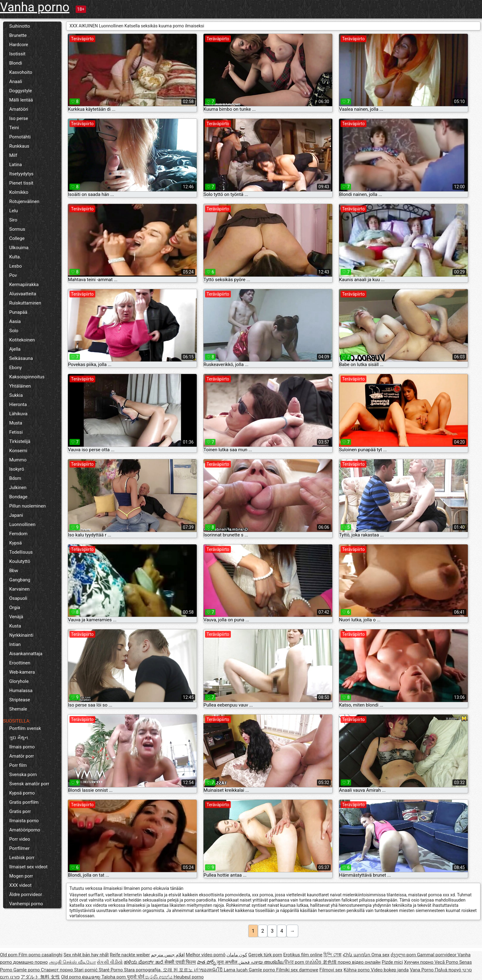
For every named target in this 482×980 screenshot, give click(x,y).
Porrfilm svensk (25, 728)
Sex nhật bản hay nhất (86, 955)
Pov (13, 275)
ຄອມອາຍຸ (92, 977)
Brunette (18, 35)
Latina (16, 165)
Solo (14, 331)
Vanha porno (35, 7)
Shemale (18, 709)
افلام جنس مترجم (168, 955)
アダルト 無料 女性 (40, 977)
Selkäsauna (21, 358)
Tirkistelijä (20, 441)
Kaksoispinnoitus (27, 377)
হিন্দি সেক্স (332, 955)
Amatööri (19, 109)
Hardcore (19, 45)
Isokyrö (17, 469)
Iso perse (19, 118)
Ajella (15, 349)
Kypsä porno (22, 793)
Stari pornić (86, 970)
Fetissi (16, 432)
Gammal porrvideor (437, 955)
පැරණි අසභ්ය (159, 977)
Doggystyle (21, 91)
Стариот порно (57, 970)
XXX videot (20, 885)
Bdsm (15, 478)
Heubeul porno (189, 977)
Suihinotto (20, 26)
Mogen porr (21, 876)
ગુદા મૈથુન (19, 738)
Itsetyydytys (21, 174)
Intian (15, 644)
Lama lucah (236, 970)
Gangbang (20, 580)
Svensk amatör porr (29, 784)
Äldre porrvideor (26, 894)
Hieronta (18, 404)
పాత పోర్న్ (207, 962)
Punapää (18, 312)
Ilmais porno (22, 747)
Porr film (18, 765)
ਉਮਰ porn (295, 962)
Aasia (15, 321)
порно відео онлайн (359, 962)
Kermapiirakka (24, 285)
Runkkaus (19, 146)
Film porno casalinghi (40, 955)
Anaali (16, 82)
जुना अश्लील (228, 962)
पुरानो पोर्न (136, 977)
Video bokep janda (390, 970)
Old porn (9, 955)
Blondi (16, 63)
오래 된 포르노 (178, 970)
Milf (13, 155)
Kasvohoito (21, 72)
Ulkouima (19, 248)
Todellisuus (21, 552)
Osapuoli (18, 598)
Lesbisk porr (22, 858)
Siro (13, 220)
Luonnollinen (22, 524)
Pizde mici (392, 962)
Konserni (18, 451)
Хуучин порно (419, 962)
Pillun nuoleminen (28, 506)
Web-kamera (22, 672)
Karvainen (19, 589)
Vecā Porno (447, 962)
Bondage (18, 497)
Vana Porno (422, 970)
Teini (14, 128)
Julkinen (18, 488)
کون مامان (237, 955)
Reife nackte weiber (130, 955)
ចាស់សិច (314, 962)
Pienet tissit (21, 183)
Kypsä (16, 543)
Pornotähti (20, 137)
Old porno (72, 977)
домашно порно (31, 962)
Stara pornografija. (143, 970)
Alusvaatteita (23, 294)
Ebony (16, 368)
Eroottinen (20, 663)
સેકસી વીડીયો (110, 962)
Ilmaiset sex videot (28, 867)
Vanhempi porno (26, 904)
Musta (16, 423)
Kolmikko (19, 192)
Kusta (15, 626)
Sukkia (16, 395)
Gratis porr (20, 811)
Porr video (20, 839)
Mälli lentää (21, 100)
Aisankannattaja (26, 654)
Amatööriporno (25, 830)
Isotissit (17, 54)
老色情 (330, 962)
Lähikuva (18, 414)
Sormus (17, 229)
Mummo (18, 460)
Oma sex (380, 955)
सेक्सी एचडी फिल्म (180, 962)
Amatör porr (22, 756)
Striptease (20, 700)
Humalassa (21, 691)
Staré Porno (111, 970)
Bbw (14, 571)
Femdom (18, 534)
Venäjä (16, 617)
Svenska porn (23, 775)
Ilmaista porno (24, 821)
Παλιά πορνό (448, 970)
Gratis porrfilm (24, 802)
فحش (245, 962)
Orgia (15, 608)
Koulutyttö (20, 561)
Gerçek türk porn (265, 955)
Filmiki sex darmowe (297, 970)
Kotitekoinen (22, 340)
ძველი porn (404, 955)
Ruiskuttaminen (25, 303)
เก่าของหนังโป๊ (209, 970)
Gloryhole (19, 681)
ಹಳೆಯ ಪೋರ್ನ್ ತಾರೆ (144, 962)
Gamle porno (27, 970)
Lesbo (16, 266)
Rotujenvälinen (24, 201)
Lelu (14, 211)
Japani (16, 515)
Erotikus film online (303, 955)
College (17, 238)
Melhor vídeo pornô (206, 955)
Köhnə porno (357, 970)
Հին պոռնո (357, 955)
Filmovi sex (331, 970)
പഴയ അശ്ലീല (268, 962)
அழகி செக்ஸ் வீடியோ (72, 962)
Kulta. (15, 257)
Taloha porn (114, 977)
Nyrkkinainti (21, 635)
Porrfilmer (19, 848)
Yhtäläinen (20, 386)
